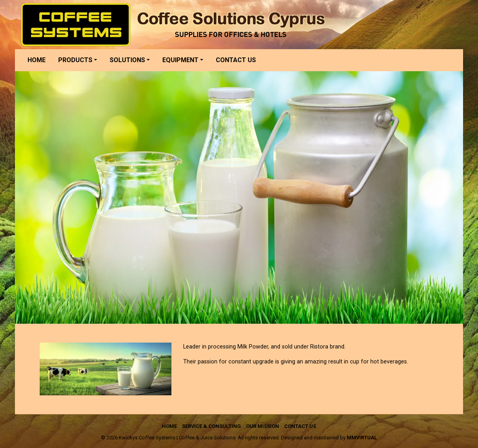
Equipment (180, 60)
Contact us (236, 60)
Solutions (127, 60)
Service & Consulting (211, 426)
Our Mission (263, 426)
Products (75, 60)
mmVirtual (362, 438)
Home (37, 60)
